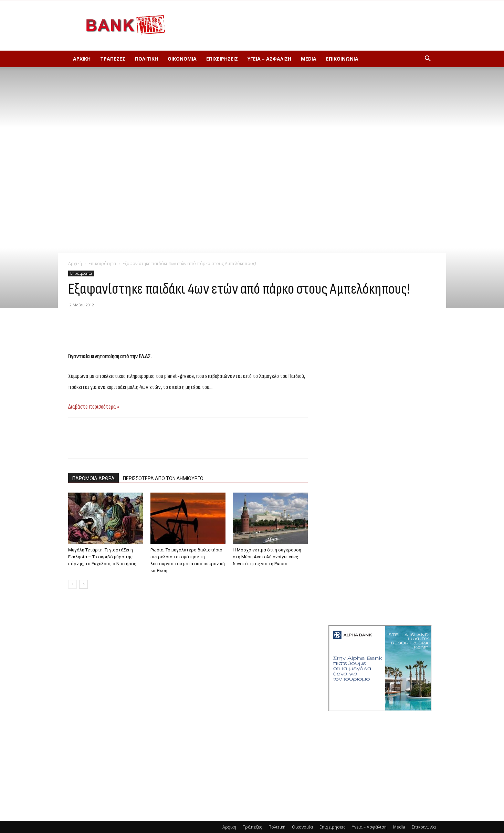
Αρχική (82, 59)
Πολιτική (146, 59)
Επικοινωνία (342, 59)
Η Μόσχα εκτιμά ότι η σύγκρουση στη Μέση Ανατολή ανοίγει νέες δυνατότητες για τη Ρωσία (267, 557)
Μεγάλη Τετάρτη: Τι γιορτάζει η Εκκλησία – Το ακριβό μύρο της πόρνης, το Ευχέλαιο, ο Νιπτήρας (102, 557)
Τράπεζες (113, 59)
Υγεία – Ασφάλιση (269, 59)
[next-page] (83, 584)
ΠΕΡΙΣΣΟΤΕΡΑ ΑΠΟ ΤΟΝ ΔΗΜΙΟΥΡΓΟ (163, 478)
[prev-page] (72, 584)
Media (309, 59)
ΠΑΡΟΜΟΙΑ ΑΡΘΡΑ (93, 478)
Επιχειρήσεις (222, 59)
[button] (428, 59)
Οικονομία (182, 59)
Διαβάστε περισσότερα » (94, 407)
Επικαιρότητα (102, 263)
